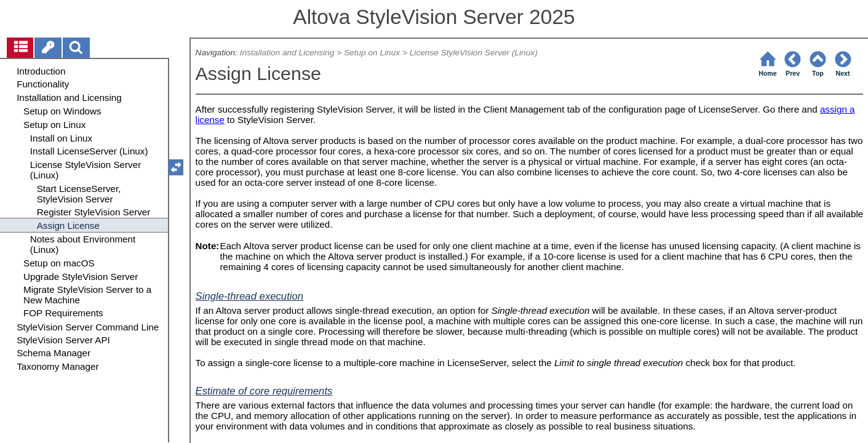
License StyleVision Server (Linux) (474, 53)
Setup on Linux (372, 53)
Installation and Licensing (287, 53)
